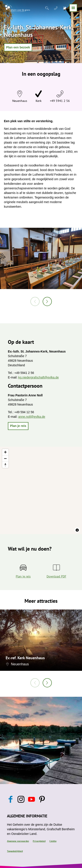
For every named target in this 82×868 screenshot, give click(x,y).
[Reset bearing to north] (5, 465)
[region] (41, 490)
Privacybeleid (39, 841)
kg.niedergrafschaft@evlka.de (38, 377)
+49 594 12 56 (24, 412)
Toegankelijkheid (15, 851)
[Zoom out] (5, 458)
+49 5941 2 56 (60, 101)
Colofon (53, 841)
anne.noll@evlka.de (32, 417)
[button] (18, 47)
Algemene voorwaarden (18, 841)
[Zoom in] (5, 452)
